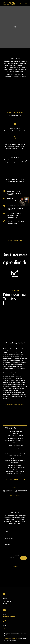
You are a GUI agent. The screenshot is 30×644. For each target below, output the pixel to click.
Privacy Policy (15, 639)
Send (24, 558)
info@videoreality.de (9, 617)
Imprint (7, 639)
